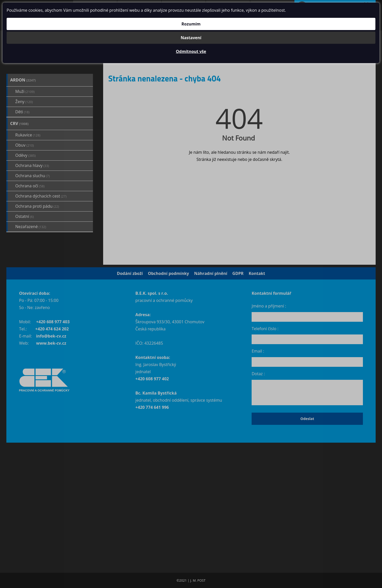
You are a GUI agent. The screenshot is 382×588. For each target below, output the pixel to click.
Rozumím (191, 24)
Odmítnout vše (191, 51)
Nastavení (191, 38)
